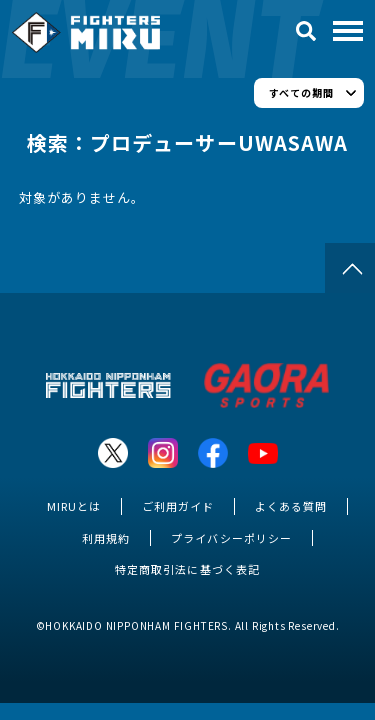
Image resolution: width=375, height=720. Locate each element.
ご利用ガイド (178, 506)
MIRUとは (74, 506)
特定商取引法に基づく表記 (187, 569)
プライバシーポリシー (231, 538)
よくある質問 (291, 506)
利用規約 (106, 538)
